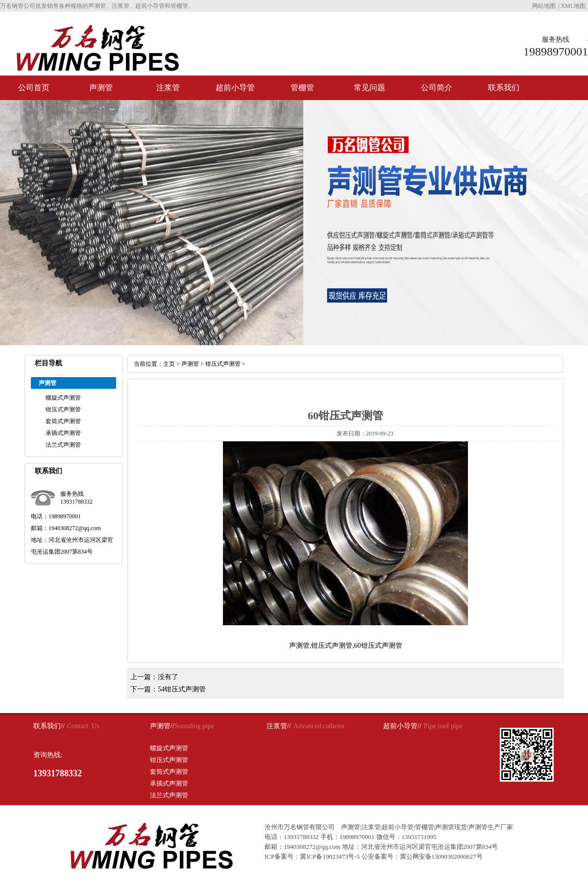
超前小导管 (235, 88)
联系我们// (49, 726)
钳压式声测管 (63, 409)
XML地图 (573, 6)
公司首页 (34, 88)
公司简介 (437, 88)
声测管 (101, 88)
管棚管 (302, 88)
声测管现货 (451, 827)
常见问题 (369, 88)
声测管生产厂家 (491, 827)
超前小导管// (402, 726)
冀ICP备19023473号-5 (330, 856)
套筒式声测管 (63, 421)
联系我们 (504, 88)
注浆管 (168, 88)
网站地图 (544, 6)
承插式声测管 (63, 433)
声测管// (162, 726)
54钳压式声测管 (182, 689)
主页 (169, 364)
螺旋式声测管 (63, 398)
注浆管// (279, 726)
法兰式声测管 (63, 445)
